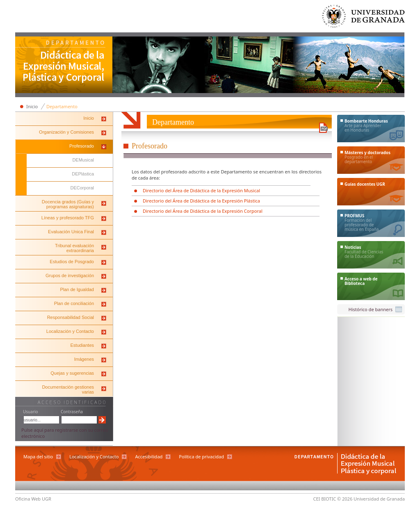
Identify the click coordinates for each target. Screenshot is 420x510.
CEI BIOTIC (325, 499)
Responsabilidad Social (71, 317)
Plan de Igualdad (77, 289)
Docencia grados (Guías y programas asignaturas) (68, 204)
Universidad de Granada (364, 18)
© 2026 (345, 499)
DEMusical (83, 160)
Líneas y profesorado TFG (68, 218)
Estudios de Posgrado (72, 262)
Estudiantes (82, 345)
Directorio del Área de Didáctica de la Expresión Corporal (203, 211)
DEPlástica (83, 174)
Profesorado (82, 146)
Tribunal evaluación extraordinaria (74, 248)
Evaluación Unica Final (71, 232)
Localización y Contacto (70, 331)
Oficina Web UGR (33, 499)
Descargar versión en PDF (323, 128)
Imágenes (84, 359)
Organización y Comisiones (66, 132)
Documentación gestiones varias (68, 389)
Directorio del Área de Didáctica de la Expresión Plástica (201, 201)
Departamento (62, 106)
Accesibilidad (149, 456)
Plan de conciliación (74, 303)
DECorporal (82, 188)
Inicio (32, 106)
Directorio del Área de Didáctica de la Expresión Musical (201, 190)
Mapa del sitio (38, 456)
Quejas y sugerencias (72, 373)
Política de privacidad (201, 456)
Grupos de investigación (70, 275)
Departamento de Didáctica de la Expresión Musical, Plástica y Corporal (64, 66)
